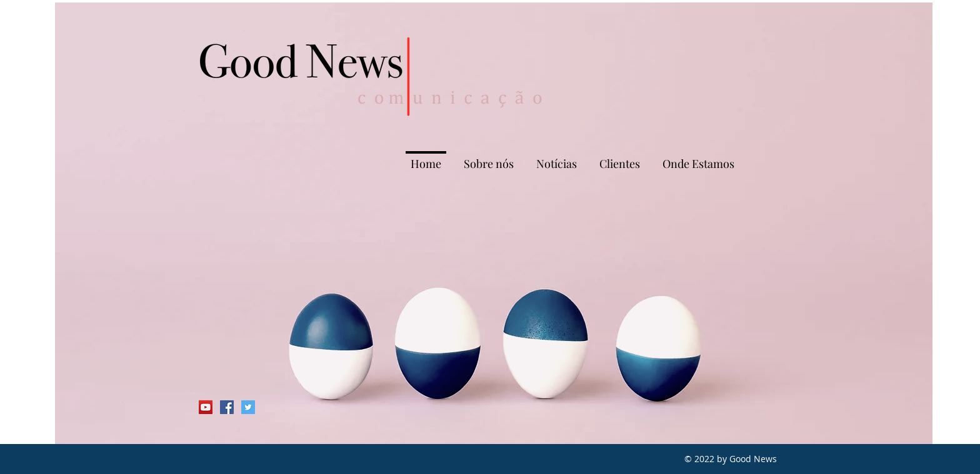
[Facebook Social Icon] (227, 407)
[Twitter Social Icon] (248, 407)
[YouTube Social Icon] (206, 407)
